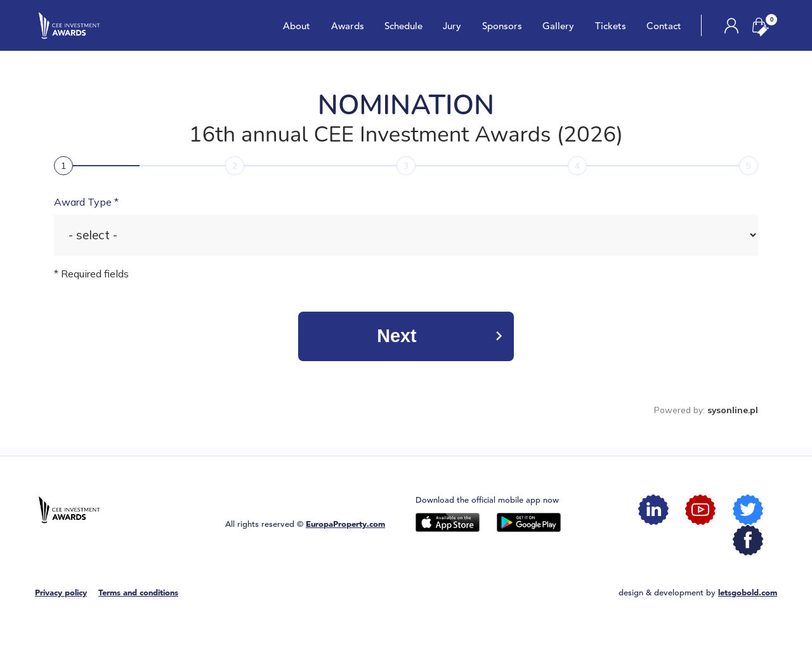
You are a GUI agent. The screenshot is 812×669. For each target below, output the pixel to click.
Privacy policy (61, 593)
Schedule (403, 26)
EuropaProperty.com (345, 524)
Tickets (610, 26)
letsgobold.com (748, 593)
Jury (452, 26)
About (297, 26)
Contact (664, 26)
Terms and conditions (138, 593)
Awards (347, 26)
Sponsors (501, 26)
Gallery (558, 26)
